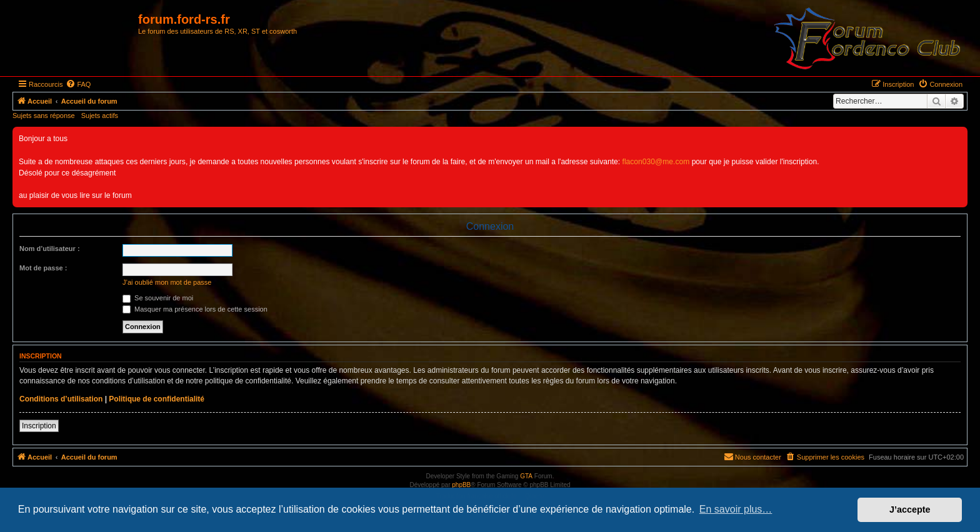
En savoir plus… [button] (736, 509)
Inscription (39, 426)
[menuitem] (78, 84)
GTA (526, 476)
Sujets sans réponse (44, 116)
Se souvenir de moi (158, 298)
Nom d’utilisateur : (50, 249)
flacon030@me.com (656, 162)
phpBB (461, 485)
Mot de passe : (43, 268)
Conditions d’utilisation (61, 399)
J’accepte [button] (910, 510)
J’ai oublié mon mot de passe (167, 282)
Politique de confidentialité (157, 399)
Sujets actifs (100, 116)
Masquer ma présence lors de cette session (195, 309)
